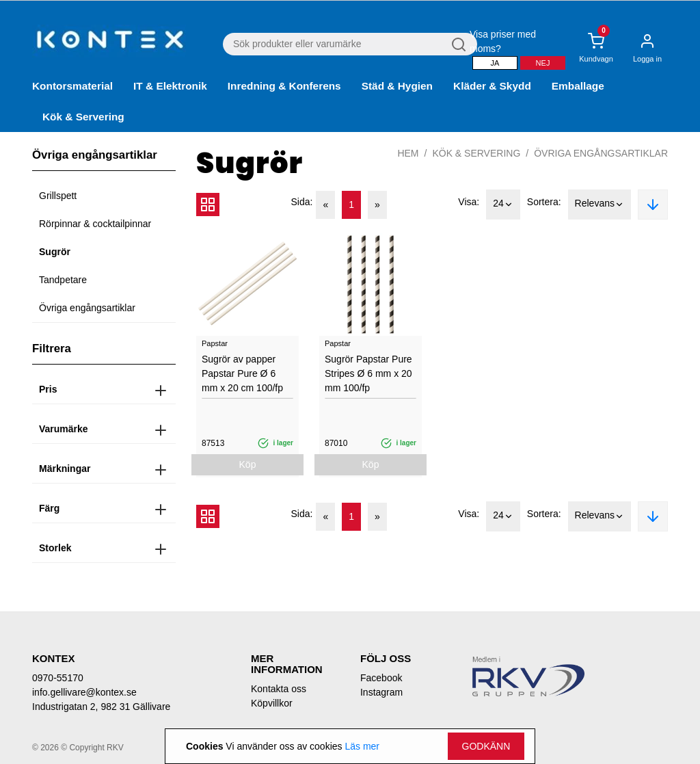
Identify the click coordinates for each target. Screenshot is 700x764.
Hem (408, 153)
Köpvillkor (272, 703)
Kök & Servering (83, 117)
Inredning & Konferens (284, 86)
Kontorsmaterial (72, 86)
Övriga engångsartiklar (87, 308)
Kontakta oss (279, 689)
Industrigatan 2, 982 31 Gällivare (101, 707)
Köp (248, 464)
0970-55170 (58, 678)
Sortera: (544, 202)
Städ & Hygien (397, 86)
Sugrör (55, 252)
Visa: (469, 202)
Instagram (381, 692)
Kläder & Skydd (492, 86)
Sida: (302, 202)
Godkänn (486, 746)
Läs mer (362, 746)
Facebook (381, 678)
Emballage (578, 86)
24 (503, 205)
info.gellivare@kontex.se (84, 692)
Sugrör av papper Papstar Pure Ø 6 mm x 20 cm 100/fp (242, 373)
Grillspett (58, 196)
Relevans (600, 205)
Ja (495, 63)
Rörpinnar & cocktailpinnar (95, 224)
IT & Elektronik (170, 86)
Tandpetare (63, 280)
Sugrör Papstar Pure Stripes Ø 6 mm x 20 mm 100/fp (368, 373)
